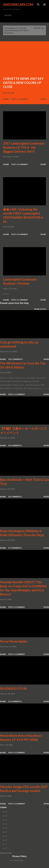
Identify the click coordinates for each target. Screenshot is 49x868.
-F (6, 832)
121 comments (15, 359)
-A (6, 812)
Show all (39, 28)
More (43, 99)
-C (6, 820)
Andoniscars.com (18, 4)
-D (6, 824)
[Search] (38, 5)
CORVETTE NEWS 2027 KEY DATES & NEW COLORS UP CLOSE (23, 83)
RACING (8, 15)
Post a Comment (20, 99)
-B (6, 816)
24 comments (15, 445)
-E (6, 828)
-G (6, 836)
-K (6, 848)
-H (6, 840)
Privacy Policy (18, 860)
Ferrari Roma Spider (14, 641)
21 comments (15, 701)
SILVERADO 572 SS (13, 689)
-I (6, 844)
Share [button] (6, 99)
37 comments (15, 548)
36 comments (15, 497)
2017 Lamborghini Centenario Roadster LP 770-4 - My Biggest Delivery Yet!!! (24, 147)
